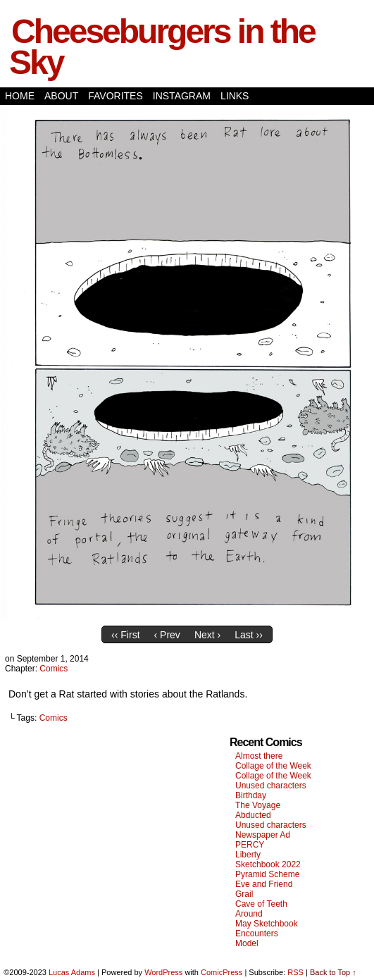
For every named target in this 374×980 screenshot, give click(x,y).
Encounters (257, 934)
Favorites (116, 96)
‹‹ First (125, 635)
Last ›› (249, 635)
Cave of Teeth (261, 904)
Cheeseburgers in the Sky (162, 47)
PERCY (250, 845)
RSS (295, 972)
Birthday (251, 795)
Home (20, 96)
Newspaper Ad (263, 835)
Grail (244, 894)
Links (235, 96)
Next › (207, 635)
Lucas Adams (72, 972)
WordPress (163, 972)
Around (249, 914)
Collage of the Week (273, 766)
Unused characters (271, 786)
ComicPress (222, 972)
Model (247, 943)
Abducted (253, 815)
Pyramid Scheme (267, 874)
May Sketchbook (267, 924)
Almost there (259, 756)
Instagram (182, 96)
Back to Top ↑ (333, 972)
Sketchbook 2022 (268, 864)
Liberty (248, 855)
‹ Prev (167, 635)
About (61, 96)
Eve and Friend (264, 884)
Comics (54, 669)
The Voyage (258, 805)
